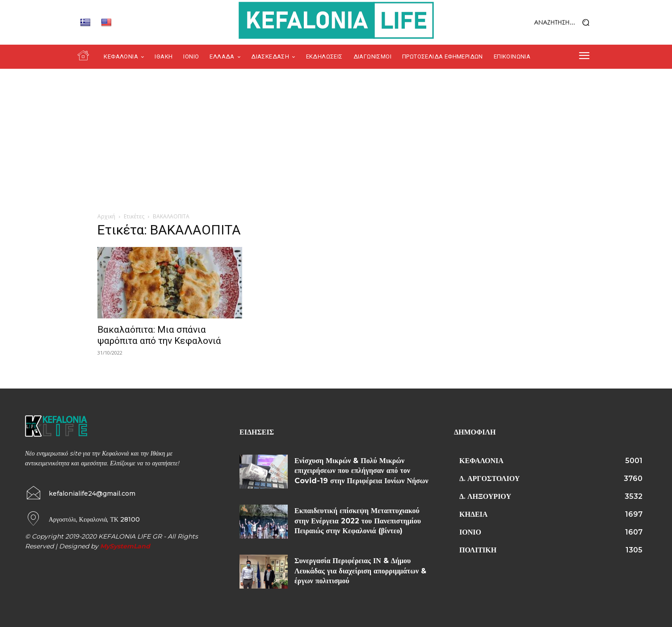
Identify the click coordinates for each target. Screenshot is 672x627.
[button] (539, 23)
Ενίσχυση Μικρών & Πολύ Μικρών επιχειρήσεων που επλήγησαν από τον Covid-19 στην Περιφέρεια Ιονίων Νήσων (361, 471)
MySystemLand (125, 546)
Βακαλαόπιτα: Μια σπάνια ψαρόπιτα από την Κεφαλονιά (159, 335)
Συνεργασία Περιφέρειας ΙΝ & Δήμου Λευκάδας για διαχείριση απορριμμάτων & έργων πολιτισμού (360, 571)
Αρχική (106, 216)
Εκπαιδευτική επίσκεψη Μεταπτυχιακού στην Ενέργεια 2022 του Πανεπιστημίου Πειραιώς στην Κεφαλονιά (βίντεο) (358, 521)
